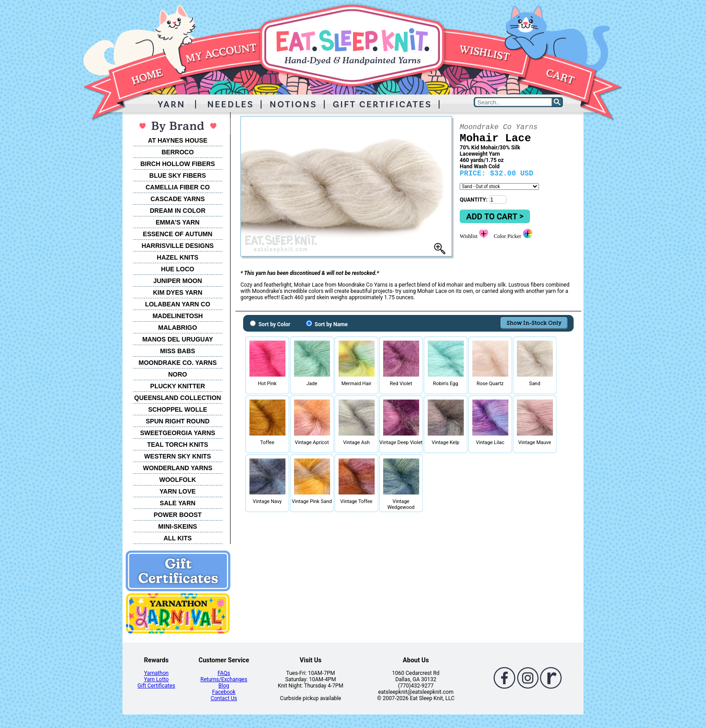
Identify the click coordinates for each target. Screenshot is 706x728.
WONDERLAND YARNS (177, 468)
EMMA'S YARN (178, 222)
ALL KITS (178, 538)
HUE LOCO (178, 269)
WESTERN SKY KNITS (177, 456)
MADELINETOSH (178, 316)
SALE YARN (178, 503)
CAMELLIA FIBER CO (178, 187)
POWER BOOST (178, 515)
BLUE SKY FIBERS (178, 175)
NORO (178, 374)
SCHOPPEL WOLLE (178, 409)
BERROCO (178, 152)
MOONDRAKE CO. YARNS (178, 363)
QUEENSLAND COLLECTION (178, 398)
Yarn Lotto (156, 679)
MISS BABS (178, 351)
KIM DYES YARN (178, 292)
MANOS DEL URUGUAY (178, 339)
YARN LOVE (177, 491)
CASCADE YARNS (178, 199)
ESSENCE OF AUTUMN (177, 234)
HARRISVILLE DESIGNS (177, 246)
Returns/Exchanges (224, 679)
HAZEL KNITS (177, 257)
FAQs (224, 673)
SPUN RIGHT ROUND (178, 421)
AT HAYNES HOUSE (177, 140)
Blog (224, 686)
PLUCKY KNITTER (178, 386)
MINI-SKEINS (177, 526)
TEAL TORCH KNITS (178, 445)
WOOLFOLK (178, 480)
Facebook (224, 692)
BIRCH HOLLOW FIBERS (178, 164)
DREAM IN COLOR (178, 211)
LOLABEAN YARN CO (178, 304)
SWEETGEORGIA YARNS (178, 433)
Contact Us (224, 698)
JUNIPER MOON (177, 281)
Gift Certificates (156, 686)
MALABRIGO (177, 328)
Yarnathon (156, 673)
